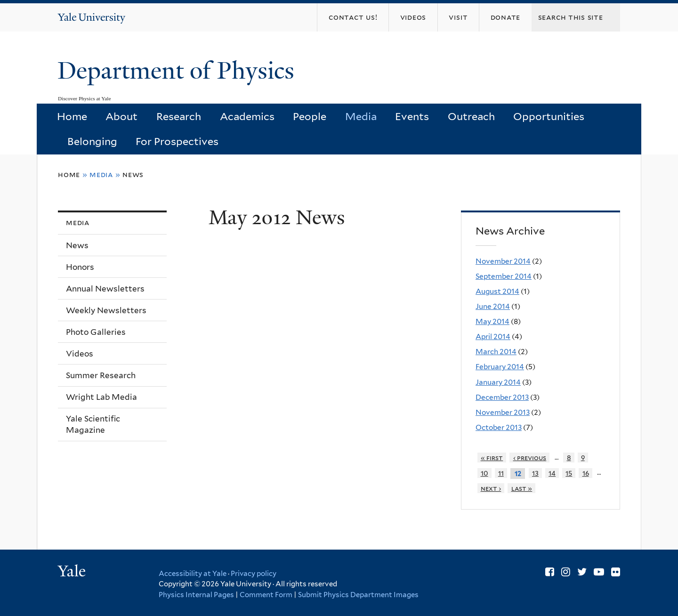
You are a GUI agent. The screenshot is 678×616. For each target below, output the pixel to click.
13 (535, 473)
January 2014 (498, 382)
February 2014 (500, 367)
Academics (247, 116)
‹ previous (530, 458)
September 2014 (504, 276)
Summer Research (101, 375)
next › (491, 488)
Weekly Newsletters (106, 310)
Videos (80, 354)
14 (552, 473)
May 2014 (492, 321)
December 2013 (502, 397)
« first (492, 458)
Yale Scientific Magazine (93, 425)
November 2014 (503, 261)
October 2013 (499, 427)
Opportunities (549, 116)
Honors (80, 267)
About (121, 116)
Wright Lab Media (101, 397)
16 (586, 473)
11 (501, 473)
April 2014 (493, 336)
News (133, 174)
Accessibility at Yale (193, 574)
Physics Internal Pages (196, 595)
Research (179, 116)
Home (72, 116)
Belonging (92, 141)
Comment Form (266, 595)
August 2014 (497, 291)
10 (484, 473)
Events (412, 116)
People (310, 116)
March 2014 (496, 352)
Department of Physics (179, 71)
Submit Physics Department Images (358, 595)
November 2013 (503, 412)
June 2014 (493, 306)
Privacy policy (254, 574)
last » (522, 488)
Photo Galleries (96, 332)
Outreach (471, 116)
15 (569, 473)
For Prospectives (177, 141)
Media (361, 116)
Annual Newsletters (105, 289)
